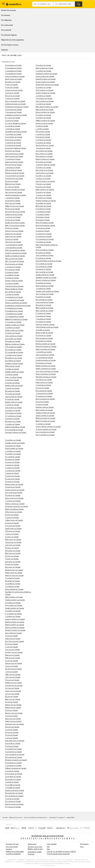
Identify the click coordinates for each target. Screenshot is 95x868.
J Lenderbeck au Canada (14, 314)
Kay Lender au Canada (13, 292)
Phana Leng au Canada (13, 708)
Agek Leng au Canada (13, 639)
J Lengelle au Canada (12, 788)
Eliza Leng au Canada (12, 655)
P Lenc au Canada (11, 85)
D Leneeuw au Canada (44, 237)
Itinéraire (5, 50)
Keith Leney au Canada (13, 540)
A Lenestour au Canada (44, 396)
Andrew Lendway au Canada (46, 201)
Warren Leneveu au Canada (15, 504)
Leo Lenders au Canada (13, 339)
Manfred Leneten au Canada (45, 418)
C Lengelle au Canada (13, 785)
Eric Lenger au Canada (13, 802)
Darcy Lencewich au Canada (15, 101)
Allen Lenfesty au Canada (14, 597)
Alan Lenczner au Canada (14, 259)
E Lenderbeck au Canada (14, 308)
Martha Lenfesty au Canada (15, 622)
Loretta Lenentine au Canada (46, 360)
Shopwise (31, 854)
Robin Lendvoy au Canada (45, 190)
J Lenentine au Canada (44, 352)
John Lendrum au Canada (45, 101)
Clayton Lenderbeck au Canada (16, 303)
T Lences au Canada (12, 99)
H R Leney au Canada (12, 531)
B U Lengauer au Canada (14, 774)
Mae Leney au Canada (13, 553)
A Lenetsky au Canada (13, 446)
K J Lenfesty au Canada (13, 614)
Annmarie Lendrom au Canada (16, 433)
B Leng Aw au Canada (13, 744)
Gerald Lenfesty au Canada (14, 608)
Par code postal (7, 25)
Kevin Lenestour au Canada (45, 399)
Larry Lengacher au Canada (15, 755)
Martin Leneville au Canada (14, 509)
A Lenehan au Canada (43, 242)
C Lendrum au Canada (43, 71)
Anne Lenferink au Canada (14, 589)
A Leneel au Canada (43, 231)
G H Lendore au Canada (13, 413)
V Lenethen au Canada (13, 440)
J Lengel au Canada (12, 782)
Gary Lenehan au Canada (44, 272)
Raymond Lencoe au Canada (15, 212)
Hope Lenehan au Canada (45, 286)
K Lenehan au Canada (43, 297)
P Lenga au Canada (12, 746)
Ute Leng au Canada (12, 727)
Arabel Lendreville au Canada (15, 427)
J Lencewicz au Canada (13, 112)
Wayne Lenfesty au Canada (15, 628)
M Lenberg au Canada (13, 82)
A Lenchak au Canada (13, 126)
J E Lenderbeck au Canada (14, 317)
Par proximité (6, 30)
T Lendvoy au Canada (43, 195)
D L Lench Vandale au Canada (15, 124)
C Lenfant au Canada (12, 578)
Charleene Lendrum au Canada (46, 74)
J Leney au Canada (12, 534)
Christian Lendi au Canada (14, 364)
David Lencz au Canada (13, 234)
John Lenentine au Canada (45, 355)
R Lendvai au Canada (43, 137)
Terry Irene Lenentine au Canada (47, 372)
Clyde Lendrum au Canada (45, 77)
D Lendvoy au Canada (43, 176)
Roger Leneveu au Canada (14, 498)
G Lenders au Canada (13, 333)
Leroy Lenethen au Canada (45, 432)
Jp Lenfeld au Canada (13, 584)
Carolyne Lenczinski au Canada (16, 253)
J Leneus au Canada (12, 465)
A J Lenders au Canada (13, 322)
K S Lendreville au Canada (14, 430)
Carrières (9, 849)
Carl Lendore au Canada (13, 408)
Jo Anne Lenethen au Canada (46, 430)
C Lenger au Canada (12, 799)
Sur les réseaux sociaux (10, 45)
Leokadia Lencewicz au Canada (16, 115)
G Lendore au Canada (13, 411)
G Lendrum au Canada (43, 88)
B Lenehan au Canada (43, 253)
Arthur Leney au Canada (13, 512)
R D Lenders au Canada (13, 350)
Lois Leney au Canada (13, 545)
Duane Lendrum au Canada (45, 82)
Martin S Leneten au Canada (45, 421)
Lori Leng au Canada (12, 694)
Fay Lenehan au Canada (44, 267)
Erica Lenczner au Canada (14, 264)
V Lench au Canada (12, 121)
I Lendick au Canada (12, 369)
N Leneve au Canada (12, 479)
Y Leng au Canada (11, 738)
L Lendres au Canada (12, 424)
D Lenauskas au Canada (13, 68)
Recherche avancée (9, 10)
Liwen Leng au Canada (13, 691)
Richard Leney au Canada (14, 570)
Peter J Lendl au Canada (13, 377)
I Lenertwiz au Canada (43, 385)
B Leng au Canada (11, 644)
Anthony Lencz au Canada (14, 231)
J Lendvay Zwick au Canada (45, 165)
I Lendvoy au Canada (43, 179)
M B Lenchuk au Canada (13, 170)
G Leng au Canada (11, 661)
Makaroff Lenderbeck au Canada (16, 320)
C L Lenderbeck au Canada (15, 300)
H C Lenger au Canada (13, 807)
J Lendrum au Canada (43, 96)
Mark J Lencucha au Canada (15, 226)
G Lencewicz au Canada (13, 110)
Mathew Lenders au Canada (15, 344)
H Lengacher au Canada (13, 752)
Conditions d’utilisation (13, 854)
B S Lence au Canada (12, 96)
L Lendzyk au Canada (43, 212)
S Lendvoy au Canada (43, 192)
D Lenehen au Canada (43, 322)
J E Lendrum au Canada (44, 99)
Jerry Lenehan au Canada (45, 294)
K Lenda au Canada (12, 273)
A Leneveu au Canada (13, 487)
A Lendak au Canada (12, 275)
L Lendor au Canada (12, 405)
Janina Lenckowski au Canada (15, 195)
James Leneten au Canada (45, 416)
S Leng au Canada (11, 716)
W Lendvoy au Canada (44, 198)
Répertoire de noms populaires (13, 40)
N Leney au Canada (12, 556)
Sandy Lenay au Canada (13, 79)
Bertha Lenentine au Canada (45, 344)
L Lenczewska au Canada (14, 245)
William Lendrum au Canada (45, 121)
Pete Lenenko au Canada (44, 338)
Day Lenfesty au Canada (14, 606)
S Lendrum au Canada (43, 118)
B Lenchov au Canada (13, 151)
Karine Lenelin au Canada (44, 333)
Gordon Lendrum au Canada (45, 93)
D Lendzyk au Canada (43, 209)
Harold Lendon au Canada (14, 386)
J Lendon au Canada (12, 388)
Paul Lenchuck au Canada (14, 157)
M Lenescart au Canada (44, 391)
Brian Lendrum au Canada (45, 68)
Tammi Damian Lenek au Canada (47, 327)
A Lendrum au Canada (43, 65)
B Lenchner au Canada (13, 140)
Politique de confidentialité (15, 852)
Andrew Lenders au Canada (15, 325)
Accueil (5, 818)
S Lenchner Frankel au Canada (15, 148)
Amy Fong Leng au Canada (14, 642)
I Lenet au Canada (42, 405)
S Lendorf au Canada (12, 419)
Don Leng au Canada (12, 650)
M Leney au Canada (12, 548)
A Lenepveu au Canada (44, 380)
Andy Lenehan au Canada (45, 250)
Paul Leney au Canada (13, 562)
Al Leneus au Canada (12, 460)
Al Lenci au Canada (12, 181)
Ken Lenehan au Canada (44, 300)
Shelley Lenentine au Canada (46, 369)
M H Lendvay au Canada (44, 157)
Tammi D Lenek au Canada (45, 325)
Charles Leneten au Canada (45, 413)
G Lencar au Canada (12, 93)
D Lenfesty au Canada (13, 603)
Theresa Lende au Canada (14, 286)
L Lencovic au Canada (13, 217)
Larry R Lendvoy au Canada (45, 181)
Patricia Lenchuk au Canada (15, 173)
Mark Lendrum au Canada (45, 110)
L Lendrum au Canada (43, 104)
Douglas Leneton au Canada (15, 443)
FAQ (48, 847)
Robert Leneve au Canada (14, 485)
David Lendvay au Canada (45, 146)
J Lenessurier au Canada (44, 394)
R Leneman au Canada (43, 336)
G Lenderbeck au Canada (14, 311)
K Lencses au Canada (13, 220)
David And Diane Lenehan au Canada (48, 261)
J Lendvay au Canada (43, 148)
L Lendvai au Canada (43, 135)
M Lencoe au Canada (12, 209)
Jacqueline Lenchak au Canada (16, 132)
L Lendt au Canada (42, 129)
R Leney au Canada (12, 564)
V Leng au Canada (11, 730)
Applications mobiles (35, 852)
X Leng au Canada (11, 735)
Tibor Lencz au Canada (13, 242)
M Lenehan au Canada (43, 305)
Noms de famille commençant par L (36, 818)
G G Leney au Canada (13, 526)
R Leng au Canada (11, 710)
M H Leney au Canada (13, 551)
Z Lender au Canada (12, 295)
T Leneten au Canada (43, 424)
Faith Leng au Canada (12, 658)
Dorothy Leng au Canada (14, 653)
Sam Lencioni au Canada (14, 192)
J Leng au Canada (11, 672)
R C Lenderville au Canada (14, 353)
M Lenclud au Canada (13, 201)
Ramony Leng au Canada (14, 713)
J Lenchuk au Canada (13, 168)
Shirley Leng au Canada (13, 721)
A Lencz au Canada (12, 228)
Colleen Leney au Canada (14, 520)
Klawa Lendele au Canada (14, 289)
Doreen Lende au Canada (14, 281)
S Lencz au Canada (12, 239)
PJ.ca (82, 847)
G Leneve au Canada (12, 476)
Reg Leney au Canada (13, 567)
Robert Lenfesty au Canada (15, 625)
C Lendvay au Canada (43, 140)
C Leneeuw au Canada (44, 234)
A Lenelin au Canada (43, 330)
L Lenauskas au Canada (13, 71)
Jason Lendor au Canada (14, 397)
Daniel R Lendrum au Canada (46, 79)
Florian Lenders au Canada (14, 331)
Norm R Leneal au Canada (45, 223)
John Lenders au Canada (14, 336)
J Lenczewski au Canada (14, 248)
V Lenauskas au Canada (13, 74)
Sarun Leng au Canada (13, 719)
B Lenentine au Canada (44, 341)
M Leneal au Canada (43, 220)
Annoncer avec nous (35, 847)
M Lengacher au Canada (13, 757)
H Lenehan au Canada (43, 283)
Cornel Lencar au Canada (14, 90)
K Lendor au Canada (12, 399)
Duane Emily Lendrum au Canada (47, 85)
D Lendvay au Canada (43, 143)
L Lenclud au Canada (12, 198)
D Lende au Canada (12, 278)
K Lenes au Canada (42, 388)
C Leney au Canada (12, 518)
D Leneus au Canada (12, 462)
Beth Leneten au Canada (44, 410)
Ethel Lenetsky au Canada (14, 449)
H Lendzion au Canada (43, 203)
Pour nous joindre (12, 847)
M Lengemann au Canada (14, 793)
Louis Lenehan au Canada (45, 302)
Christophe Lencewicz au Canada (17, 107)
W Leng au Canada (12, 733)
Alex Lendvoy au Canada (44, 170)
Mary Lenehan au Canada (44, 311)
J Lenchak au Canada (13, 129)
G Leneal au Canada (43, 217)
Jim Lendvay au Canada (44, 151)
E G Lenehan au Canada (44, 264)
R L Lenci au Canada (12, 187)
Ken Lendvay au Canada (44, 154)
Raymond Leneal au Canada (45, 226)
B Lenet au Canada (42, 402)
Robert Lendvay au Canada (45, 159)
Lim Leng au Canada (12, 688)
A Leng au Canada (11, 636)
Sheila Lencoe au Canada (14, 215)
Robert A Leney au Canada (14, 576)
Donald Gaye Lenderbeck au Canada (18, 306)
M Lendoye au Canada (13, 422)
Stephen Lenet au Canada (45, 407)
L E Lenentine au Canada (44, 358)
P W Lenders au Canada (13, 347)
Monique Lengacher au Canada (16, 760)
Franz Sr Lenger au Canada (14, 804)
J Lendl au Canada (11, 375)
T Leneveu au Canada (13, 501)
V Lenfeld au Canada (12, 587)
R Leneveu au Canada (13, 496)
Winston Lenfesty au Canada (15, 630)
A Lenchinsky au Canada (14, 137)
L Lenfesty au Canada (13, 617)
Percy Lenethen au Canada (45, 435)
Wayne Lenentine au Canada (46, 374)
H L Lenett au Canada (13, 457)
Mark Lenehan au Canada (44, 308)
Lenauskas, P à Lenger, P (57, 818)
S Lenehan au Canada (43, 316)
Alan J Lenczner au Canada (14, 261)
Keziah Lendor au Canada (14, 402)
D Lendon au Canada (12, 383)
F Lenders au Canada (12, 328)
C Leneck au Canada (43, 228)
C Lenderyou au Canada (13, 355)
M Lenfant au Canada (12, 581)
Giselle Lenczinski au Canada (15, 256)
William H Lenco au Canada (14, 206)
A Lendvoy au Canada (43, 168)
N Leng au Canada (11, 702)
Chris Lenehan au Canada (45, 256)
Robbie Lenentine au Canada (46, 366)
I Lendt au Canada (42, 126)
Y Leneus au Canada (12, 468)
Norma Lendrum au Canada (45, 112)
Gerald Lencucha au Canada (15, 223)
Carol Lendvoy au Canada (45, 173)
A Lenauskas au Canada (13, 65)
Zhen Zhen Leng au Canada (15, 741)
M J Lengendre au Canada (14, 796)
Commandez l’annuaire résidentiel (58, 854)
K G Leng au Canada (12, 680)
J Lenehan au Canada (43, 289)
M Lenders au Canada (13, 342)
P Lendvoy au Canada (43, 184)
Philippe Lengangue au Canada (16, 768)
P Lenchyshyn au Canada (14, 179)
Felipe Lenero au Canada (44, 383)
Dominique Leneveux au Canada (16, 507)
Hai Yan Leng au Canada (13, 669)
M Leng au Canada (12, 697)
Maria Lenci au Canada (13, 184)
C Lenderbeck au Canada (14, 297)
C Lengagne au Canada (13, 766)
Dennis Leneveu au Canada (15, 490)
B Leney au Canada (12, 515)
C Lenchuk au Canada (13, 159)
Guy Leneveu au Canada (14, 493)
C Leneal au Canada (43, 215)
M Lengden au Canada (13, 780)
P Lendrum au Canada (43, 115)
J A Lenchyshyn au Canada (15, 176)
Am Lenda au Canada (12, 270)
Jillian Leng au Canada (13, 675)
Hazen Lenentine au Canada (45, 349)
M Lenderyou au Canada (14, 358)
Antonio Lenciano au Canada (15, 190)
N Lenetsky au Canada (13, 454)
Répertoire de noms (16, 818)
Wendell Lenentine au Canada (46, 377)
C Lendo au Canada (12, 380)
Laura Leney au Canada (13, 542)
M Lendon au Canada (12, 391)
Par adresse (6, 15)
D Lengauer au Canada (13, 777)
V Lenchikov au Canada (13, 135)
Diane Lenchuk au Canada (14, 162)
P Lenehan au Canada (43, 313)
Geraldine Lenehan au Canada (46, 278)
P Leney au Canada (12, 559)
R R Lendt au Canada (43, 132)
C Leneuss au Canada (13, 471)
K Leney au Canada (12, 537)
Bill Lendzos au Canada (43, 206)
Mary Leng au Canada (13, 699)
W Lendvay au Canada (44, 162)
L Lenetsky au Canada (13, 451)
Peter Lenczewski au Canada (15, 250)
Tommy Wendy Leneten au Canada (48, 427)
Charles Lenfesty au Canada (15, 600)
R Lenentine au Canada (44, 363)
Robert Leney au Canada (14, 573)
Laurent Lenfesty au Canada (15, 619)
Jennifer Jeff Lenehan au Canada (47, 291)
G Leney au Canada (12, 523)
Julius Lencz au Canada (13, 237)
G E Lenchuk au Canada (13, 165)
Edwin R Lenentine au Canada (46, 347)
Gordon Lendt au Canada (44, 124)
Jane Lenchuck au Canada (14, 154)
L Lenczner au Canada (13, 267)
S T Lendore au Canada (13, 416)
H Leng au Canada (11, 666)
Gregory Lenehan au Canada (46, 280)
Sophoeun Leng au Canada (14, 724)
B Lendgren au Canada (13, 361)
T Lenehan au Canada (43, 319)
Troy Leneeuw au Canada (45, 239)
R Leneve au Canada (12, 482)
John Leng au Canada (13, 677)
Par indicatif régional (9, 35)
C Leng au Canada (11, 647)
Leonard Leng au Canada (14, 686)
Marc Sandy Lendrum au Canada (47, 107)
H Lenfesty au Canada (13, 611)
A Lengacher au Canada (13, 749)
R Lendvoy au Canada (43, 187)
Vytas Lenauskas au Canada (15, 77)
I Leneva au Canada (12, 473)
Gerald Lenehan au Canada (45, 275)
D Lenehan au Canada (43, 258)
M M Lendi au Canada (12, 366)
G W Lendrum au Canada (44, 90)
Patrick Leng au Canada (13, 705)
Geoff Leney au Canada (13, 529)
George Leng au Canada (13, 664)
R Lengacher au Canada (13, 763)
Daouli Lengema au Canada (15, 791)
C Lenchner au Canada (13, 143)
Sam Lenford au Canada (13, 633)
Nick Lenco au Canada (13, 203)
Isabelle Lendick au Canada (14, 372)
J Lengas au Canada (12, 771)
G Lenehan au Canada (43, 269)
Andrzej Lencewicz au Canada (15, 104)
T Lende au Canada (12, 284)
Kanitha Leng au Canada (13, 683)
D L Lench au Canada (13, 118)
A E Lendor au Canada (13, 394)
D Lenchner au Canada (13, 146)
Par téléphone (6, 20)
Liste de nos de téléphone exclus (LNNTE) (61, 852)
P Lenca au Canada (12, 88)
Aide (48, 849)
